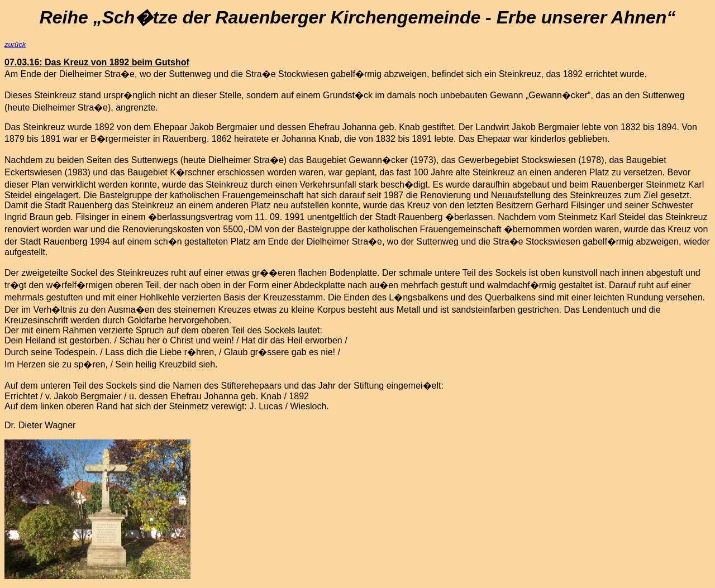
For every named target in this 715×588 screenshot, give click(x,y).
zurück (15, 44)
